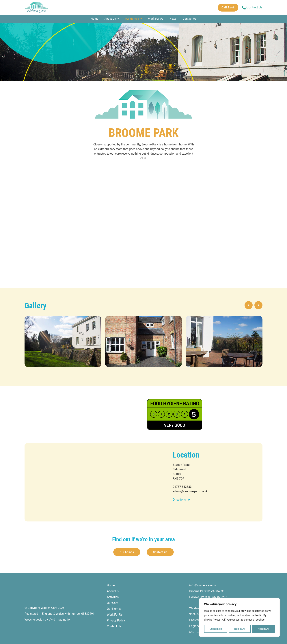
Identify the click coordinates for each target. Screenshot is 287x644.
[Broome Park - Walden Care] (36, 7)
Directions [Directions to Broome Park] (179, 500)
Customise (216, 629)
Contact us (160, 552)
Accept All (264, 629)
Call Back (228, 8)
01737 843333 (182, 487)
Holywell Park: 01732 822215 (208, 597)
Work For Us (156, 19)
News (173, 19)
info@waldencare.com (204, 585)
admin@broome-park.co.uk (190, 491)
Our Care (112, 603)
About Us (110, 19)
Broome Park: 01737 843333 (208, 591)
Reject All (240, 629)
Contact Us (190, 19)
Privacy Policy (116, 620)
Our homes (127, 552)
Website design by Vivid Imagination (48, 620)
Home (95, 19)
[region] (239, 617)
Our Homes (132, 19)
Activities (113, 597)
